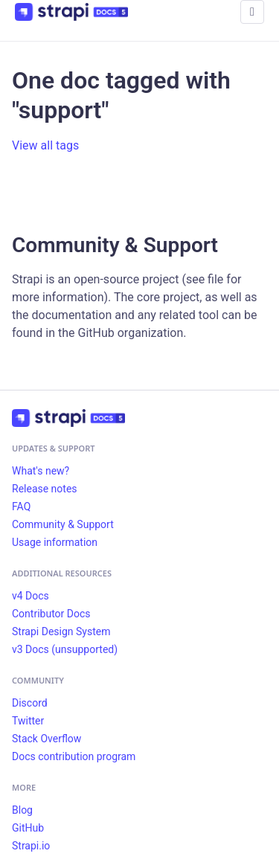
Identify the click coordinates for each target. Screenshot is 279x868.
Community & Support (63, 524)
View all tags (45, 145)
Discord (30, 703)
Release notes (45, 489)
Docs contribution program (74, 756)
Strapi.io (31, 846)
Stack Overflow (46, 739)
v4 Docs (31, 596)
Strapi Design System (61, 631)
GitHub (28, 828)
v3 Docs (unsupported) (65, 649)
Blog (22, 810)
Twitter (28, 721)
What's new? (41, 471)
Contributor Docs (51, 614)
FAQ (21, 507)
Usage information (55, 542)
